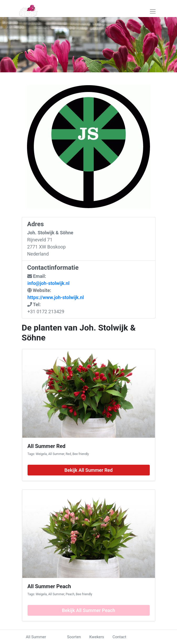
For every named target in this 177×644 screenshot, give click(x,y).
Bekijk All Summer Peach (89, 610)
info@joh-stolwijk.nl (49, 283)
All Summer (36, 637)
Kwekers (96, 637)
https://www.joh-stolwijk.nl (56, 297)
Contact (119, 637)
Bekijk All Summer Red (89, 470)
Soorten (74, 637)
